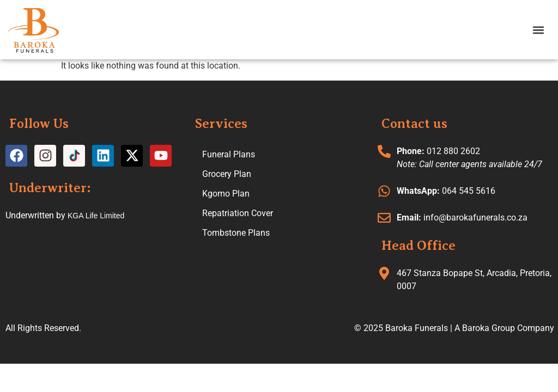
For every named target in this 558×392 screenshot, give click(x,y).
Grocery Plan (227, 174)
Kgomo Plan (226, 194)
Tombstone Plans (236, 233)
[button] (538, 30)
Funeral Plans (229, 154)
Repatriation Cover (238, 213)
